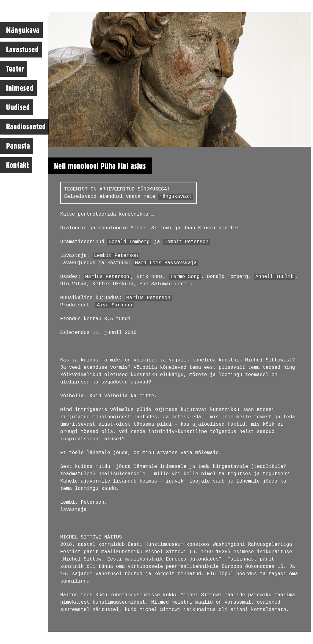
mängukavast (176, 197)
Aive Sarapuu (114, 305)
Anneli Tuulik (275, 277)
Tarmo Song (185, 277)
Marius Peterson (107, 277)
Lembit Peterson (186, 242)
